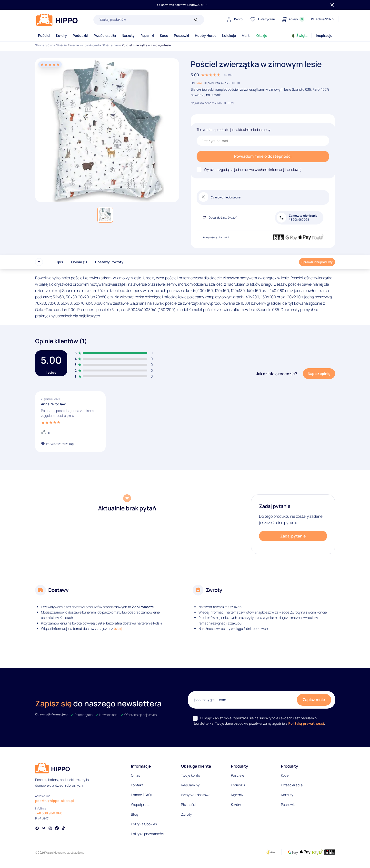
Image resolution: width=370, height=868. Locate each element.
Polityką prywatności (306, 723)
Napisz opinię (319, 374)
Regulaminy (190, 785)
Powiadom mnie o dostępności (263, 156)
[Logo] (57, 20)
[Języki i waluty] (323, 19)
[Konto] (234, 19)
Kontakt (137, 785)
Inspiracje (324, 35)
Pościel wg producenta (85, 45)
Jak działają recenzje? (277, 374)
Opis (59, 262)
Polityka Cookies (144, 824)
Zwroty (186, 814)
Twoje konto (190, 775)
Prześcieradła (105, 35)
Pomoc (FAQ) (141, 795)
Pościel (44, 35)
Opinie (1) (79, 262)
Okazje (262, 35)
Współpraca (141, 805)
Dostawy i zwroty (109, 262)
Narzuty (128, 35)
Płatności (189, 805)
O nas (135, 775)
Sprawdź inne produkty (317, 262)
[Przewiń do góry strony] (39, 262)
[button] (105, 215)
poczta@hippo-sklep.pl (55, 801)
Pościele (238, 775)
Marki (246, 35)
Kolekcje (229, 35)
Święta (299, 35)
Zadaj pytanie (293, 536)
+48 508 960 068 (49, 813)
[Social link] (37, 829)
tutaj (118, 629)
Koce (164, 35)
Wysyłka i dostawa (196, 795)
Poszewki (181, 35)
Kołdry (61, 35)
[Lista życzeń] (262, 19)
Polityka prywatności (147, 834)
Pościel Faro (111, 45)
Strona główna (45, 45)
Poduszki (80, 35)
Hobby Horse (206, 35)
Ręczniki (147, 35)
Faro (199, 83)
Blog (135, 814)
